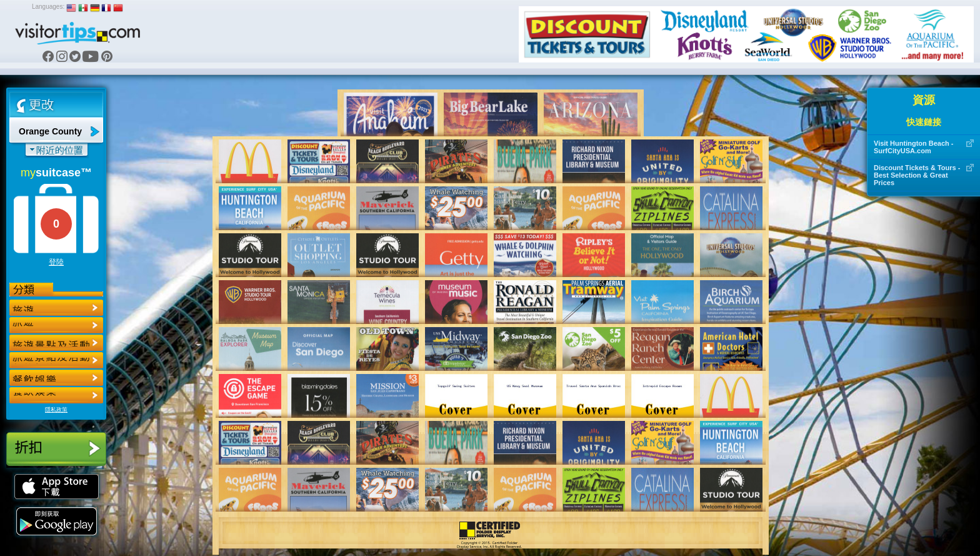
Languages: (48, 7)
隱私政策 (56, 410)
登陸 (56, 262)
